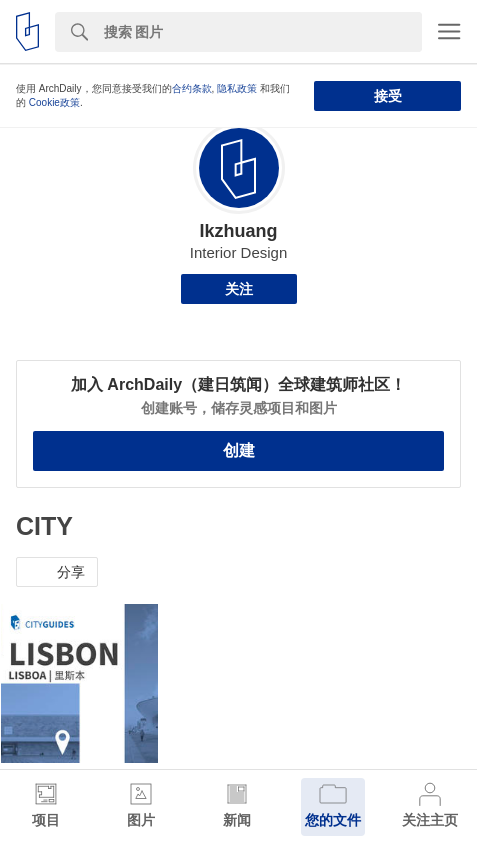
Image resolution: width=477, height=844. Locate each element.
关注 (239, 289)
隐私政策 (237, 88)
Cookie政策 (54, 102)
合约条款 (192, 88)
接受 (388, 96)
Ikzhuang (238, 231)
